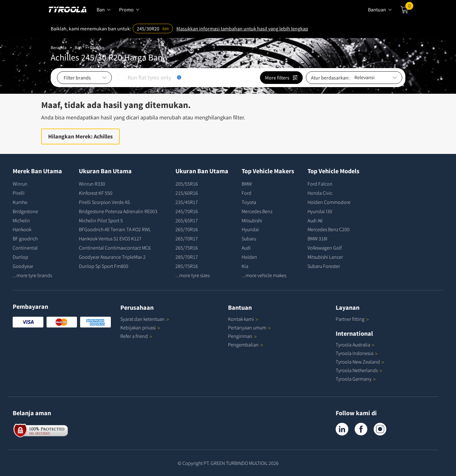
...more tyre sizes (193, 275)
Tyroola (355, 345)
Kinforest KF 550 (96, 193)
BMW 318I (317, 238)
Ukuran (97, 48)
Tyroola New (360, 362)
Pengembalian (243, 345)
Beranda (59, 48)
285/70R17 (187, 257)
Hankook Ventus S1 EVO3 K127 (110, 238)
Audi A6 (315, 220)
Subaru (249, 238)
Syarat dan (145, 319)
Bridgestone (25, 211)
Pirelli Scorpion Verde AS (104, 202)
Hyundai (250, 229)
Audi (246, 248)
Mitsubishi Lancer (325, 257)
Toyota (249, 202)
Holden (249, 257)
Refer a (136, 336)
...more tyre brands (32, 275)
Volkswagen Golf (325, 248)
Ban (78, 48)
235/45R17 (187, 202)
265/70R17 (187, 238)
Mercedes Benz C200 (329, 229)
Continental (25, 248)
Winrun (20, 184)
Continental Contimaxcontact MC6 (115, 248)
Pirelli (19, 193)
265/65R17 (187, 220)
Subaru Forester (324, 266)
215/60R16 (187, 193)
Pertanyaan (249, 327)
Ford (247, 193)
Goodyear (23, 266)
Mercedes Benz (257, 211)
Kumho (20, 202)
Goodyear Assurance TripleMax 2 (112, 257)
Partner (352, 319)
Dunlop (20, 257)
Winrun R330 (92, 184)
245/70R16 (187, 211)
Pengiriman (240, 336)
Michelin (21, 220)
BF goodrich (25, 238)
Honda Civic (320, 193)
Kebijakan (140, 327)
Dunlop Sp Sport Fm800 (104, 266)
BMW (247, 184)
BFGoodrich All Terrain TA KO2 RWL (115, 229)
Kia (245, 266)
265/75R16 (187, 248)
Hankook (22, 229)
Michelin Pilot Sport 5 (101, 220)
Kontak (243, 319)
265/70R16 (187, 229)
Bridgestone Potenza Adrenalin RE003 (118, 211)
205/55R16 (187, 184)
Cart (409, 7)
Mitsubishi (252, 220)
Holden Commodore (329, 202)
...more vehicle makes (264, 275)
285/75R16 (187, 266)
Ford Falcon (320, 184)
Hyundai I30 (320, 211)
